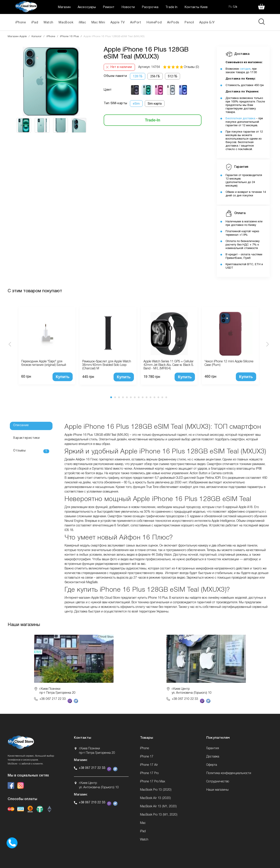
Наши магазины (217, 790)
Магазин (64, 7)
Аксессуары (87, 7)
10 (147, 397)
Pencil (189, 23)
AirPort (136, 23)
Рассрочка (150, 7)
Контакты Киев (196, 7)
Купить (63, 377)
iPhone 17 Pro (149, 773)
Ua (235, 7)
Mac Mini (98, 23)
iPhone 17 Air (149, 765)
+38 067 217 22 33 (53, 699)
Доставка (213, 757)
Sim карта (155, 104)
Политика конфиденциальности (229, 773)
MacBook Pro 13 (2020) (156, 790)
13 (158, 397)
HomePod (154, 23)
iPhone (21, 23)
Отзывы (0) (192, 67)
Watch (48, 23)
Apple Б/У (207, 23)
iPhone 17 (147, 757)
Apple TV (118, 23)
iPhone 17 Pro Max (153, 782)
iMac (82, 23)
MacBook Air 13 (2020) (155, 798)
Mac (143, 823)
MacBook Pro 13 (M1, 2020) (159, 815)
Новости (128, 7)
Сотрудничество (218, 782)
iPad (35, 23)
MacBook (66, 23)
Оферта (212, 765)
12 (154, 397)
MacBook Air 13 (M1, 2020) (158, 807)
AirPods (173, 23)
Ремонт (109, 7)
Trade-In (153, 120)
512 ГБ (173, 76)
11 (150, 397)
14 (162, 397)
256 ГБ (155, 76)
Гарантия (213, 748)
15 (166, 397)
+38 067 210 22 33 (185, 699)
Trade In (171, 7)
